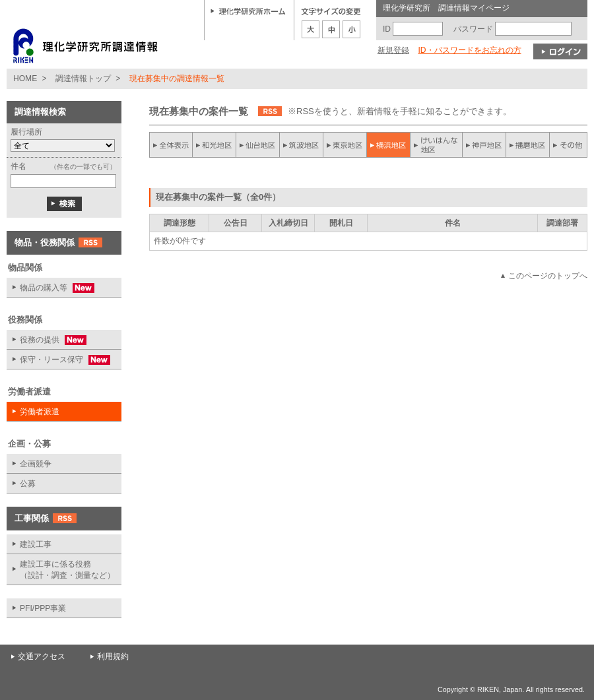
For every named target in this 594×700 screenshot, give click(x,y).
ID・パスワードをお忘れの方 (469, 50)
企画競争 (36, 464)
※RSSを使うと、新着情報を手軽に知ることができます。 (400, 111)
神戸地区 (484, 145)
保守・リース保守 (58, 360)
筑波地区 (302, 145)
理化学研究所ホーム (248, 11)
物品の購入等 (50, 288)
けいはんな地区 (436, 145)
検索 (64, 204)
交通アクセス (42, 656)
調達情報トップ (83, 79)
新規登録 (393, 50)
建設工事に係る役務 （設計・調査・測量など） (67, 570)
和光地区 (214, 145)
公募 (28, 484)
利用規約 (113, 656)
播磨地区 (527, 145)
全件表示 (171, 145)
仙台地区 (258, 145)
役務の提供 (47, 340)
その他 (568, 145)
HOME (25, 79)
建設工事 (36, 544)
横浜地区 (389, 145)
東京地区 (345, 145)
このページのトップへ (548, 276)
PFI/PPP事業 (43, 608)
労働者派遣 (40, 412)
